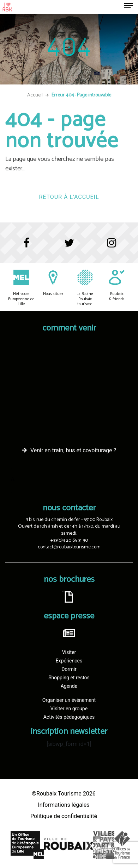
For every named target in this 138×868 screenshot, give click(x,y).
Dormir (69, 669)
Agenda (69, 686)
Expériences (69, 661)
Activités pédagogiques (69, 717)
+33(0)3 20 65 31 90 (69, 540)
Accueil (35, 95)
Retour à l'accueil (69, 197)
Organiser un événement (69, 700)
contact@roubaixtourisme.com (69, 547)
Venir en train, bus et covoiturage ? (73, 450)
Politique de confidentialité (64, 816)
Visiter (69, 652)
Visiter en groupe (69, 709)
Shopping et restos (69, 678)
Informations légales (64, 805)
